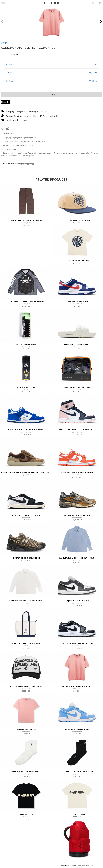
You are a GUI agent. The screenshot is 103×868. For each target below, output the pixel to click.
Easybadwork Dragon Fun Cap (77, 220)
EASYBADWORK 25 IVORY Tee (77, 261)
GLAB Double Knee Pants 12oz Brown (26, 220)
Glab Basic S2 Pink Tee (26, 729)
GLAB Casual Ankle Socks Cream (26, 772)
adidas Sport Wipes (26, 387)
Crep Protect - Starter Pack (77, 387)
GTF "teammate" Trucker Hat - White (26, 686)
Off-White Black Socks (26, 344)
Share (5, 102)
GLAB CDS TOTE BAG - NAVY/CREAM (26, 643)
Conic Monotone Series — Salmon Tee (77, 686)
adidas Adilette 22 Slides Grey (77, 344)
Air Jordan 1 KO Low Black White (26, 515)
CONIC (4, 43)
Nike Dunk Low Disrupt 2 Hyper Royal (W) (26, 430)
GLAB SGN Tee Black (26, 815)
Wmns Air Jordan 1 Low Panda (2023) (77, 643)
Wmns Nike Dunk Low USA (77, 301)
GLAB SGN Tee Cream (77, 815)
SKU (3, 133)
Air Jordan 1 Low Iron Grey (77, 601)
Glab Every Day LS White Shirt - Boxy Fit (26, 601)
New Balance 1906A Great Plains (77, 515)
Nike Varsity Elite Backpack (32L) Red (77, 865)
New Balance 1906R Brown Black (26, 558)
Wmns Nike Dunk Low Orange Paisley (77, 472)
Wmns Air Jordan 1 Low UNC (77, 729)
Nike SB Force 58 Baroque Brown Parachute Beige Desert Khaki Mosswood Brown (26, 472)
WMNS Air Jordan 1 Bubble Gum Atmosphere (77, 430)
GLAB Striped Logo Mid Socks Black (77, 772)
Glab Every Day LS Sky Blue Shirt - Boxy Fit (77, 558)
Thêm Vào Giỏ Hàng (51, 95)
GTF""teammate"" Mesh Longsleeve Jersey (26, 301)
